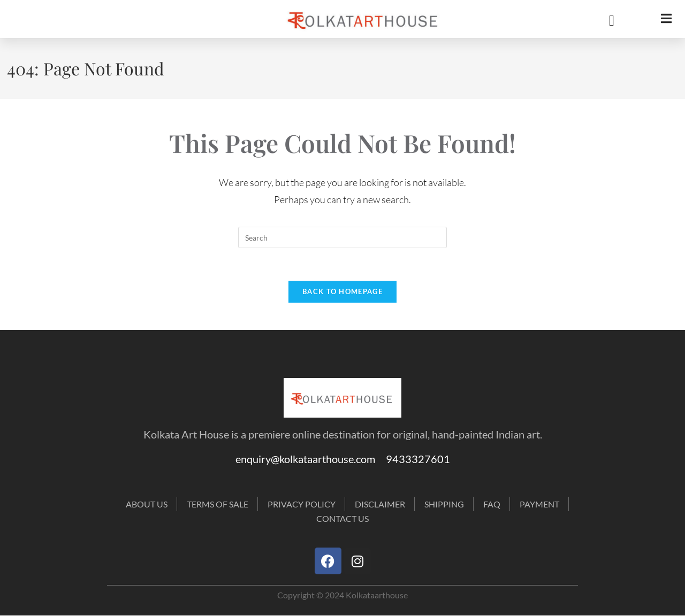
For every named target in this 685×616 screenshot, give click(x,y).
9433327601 (418, 459)
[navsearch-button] (604, 21)
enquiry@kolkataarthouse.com (311, 459)
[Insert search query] (342, 237)
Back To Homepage (342, 291)
